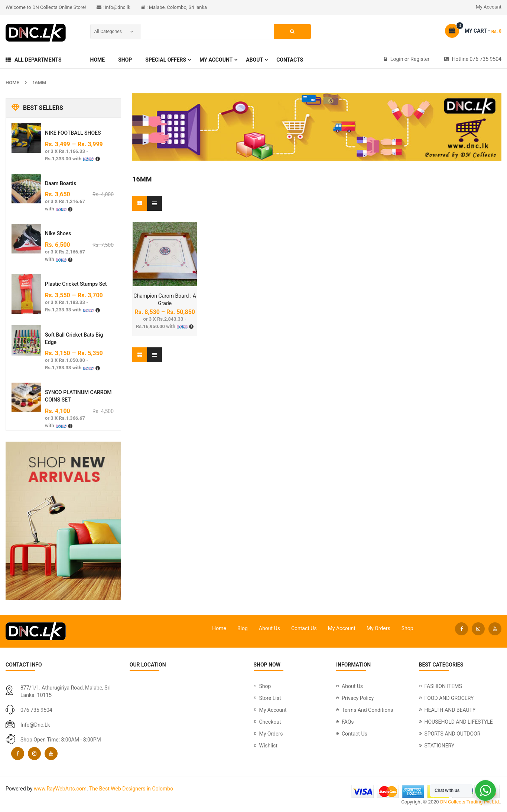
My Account (489, 7)
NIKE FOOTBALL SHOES (73, 133)
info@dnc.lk (35, 725)
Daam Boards (61, 183)
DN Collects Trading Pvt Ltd (469, 802)
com (81, 789)
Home (12, 83)
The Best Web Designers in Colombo (131, 789)
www (40, 789)
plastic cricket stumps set (76, 284)
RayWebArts (61, 789)
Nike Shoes (58, 233)
